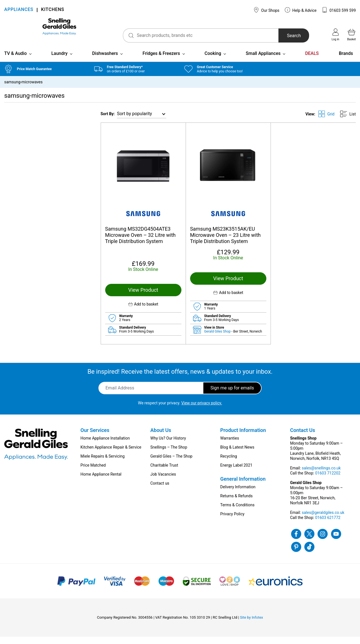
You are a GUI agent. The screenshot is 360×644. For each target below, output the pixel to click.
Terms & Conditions (237, 512)
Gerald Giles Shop (218, 339)
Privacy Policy (232, 521)
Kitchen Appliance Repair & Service (111, 454)
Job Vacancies (163, 482)
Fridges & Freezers (161, 61)
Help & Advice (301, 10)
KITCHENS (53, 10)
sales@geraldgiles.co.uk (323, 520)
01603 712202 (328, 480)
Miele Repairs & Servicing (103, 463)
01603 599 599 (339, 10)
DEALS (312, 61)
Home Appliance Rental (101, 482)
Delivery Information (238, 494)
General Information (243, 486)
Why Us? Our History (168, 445)
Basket (352, 35)
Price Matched (93, 473)
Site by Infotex (251, 625)
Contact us (160, 491)
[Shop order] (142, 121)
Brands (346, 61)
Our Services (95, 437)
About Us (161, 437)
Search (282, 36)
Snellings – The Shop (169, 454)
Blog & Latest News (237, 454)
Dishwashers (105, 61)
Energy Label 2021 (236, 473)
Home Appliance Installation (105, 445)
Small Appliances (263, 61)
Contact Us (303, 437)
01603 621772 (328, 525)
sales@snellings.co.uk (321, 475)
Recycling (229, 463)
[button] (143, 312)
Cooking (213, 61)
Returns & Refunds (236, 503)
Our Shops (266, 10)
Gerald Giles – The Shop (172, 463)
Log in (335, 35)
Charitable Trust (164, 473)
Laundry (59, 61)
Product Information (243, 437)
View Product (143, 297)
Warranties (230, 445)
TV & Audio (15, 61)
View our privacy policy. (202, 410)
